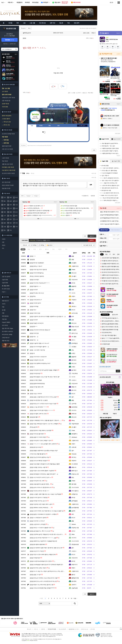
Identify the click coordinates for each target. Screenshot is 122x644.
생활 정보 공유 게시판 (7, 164)
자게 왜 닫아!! (35, 303)
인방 (53, 249)
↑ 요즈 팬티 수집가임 (37, 350)
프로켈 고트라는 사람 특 (38, 467)
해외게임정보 (5, 316)
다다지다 (74, 410)
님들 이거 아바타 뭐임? (38, 437)
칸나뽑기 (74, 276)
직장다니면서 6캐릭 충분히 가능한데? (42, 471)
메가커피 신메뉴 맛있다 (38, 568)
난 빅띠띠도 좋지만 (37, 276)
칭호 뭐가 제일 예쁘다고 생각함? (41, 430)
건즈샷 (73, 531)
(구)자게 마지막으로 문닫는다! (40, 330)
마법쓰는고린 (75, 474)
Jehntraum (74, 437)
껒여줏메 (74, 581)
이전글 (36, 196)
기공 (16, 205)
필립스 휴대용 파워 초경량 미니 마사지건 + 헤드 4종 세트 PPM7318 (110, 212)
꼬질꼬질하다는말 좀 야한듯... (40, 484)
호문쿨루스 (75, 434)
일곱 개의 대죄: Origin (7, 328)
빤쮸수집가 (75, 471)
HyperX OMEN (6, 322)
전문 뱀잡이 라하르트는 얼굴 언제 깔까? (43, 474)
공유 (69, 93)
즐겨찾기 (50, 245)
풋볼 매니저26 (6, 341)
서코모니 (74, 380)
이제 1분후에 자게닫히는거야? (40, 363)
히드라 (73, 310)
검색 (16, 49)
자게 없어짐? (35, 373)
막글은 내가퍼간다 (37, 323)
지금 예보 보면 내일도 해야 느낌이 (41, 504)
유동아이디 (75, 565)
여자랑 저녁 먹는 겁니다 (38, 501)
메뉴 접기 (82, 126)
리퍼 (16, 223)
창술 (5, 208)
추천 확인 (91, 93)
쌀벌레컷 (74, 286)
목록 (87, 38)
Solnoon (74, 524)
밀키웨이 (74, 370)
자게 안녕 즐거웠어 (37, 434)
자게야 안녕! (35, 313)
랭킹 (50, 126)
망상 (73, 477)
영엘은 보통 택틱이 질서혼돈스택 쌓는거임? (44, 451)
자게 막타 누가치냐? (37, 521)
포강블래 (74, 263)
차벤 (3, 307)
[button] (38, 219)
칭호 (59, 126)
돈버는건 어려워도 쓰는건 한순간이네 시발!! (44, 578)
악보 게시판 (5, 161)
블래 (11, 212)
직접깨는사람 (75, 528)
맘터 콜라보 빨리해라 (38, 544)
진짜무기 (74, 585)
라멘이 (73, 296)
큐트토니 (74, 306)
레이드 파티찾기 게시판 (8, 185)
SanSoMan (74, 407)
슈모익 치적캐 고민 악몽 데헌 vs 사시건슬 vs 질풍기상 (47, 511)
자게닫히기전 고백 (37, 360)
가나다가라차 (75, 487)
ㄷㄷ (33, 256)
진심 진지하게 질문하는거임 (39, 457)
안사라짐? (34, 280)
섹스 (33, 337)
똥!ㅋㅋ (34, 327)
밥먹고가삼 (75, 333)
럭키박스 (74, 457)
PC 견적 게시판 (6, 289)
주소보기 (23, 28)
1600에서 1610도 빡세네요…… (40, 508)
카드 (3, 248)
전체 (23, 249)
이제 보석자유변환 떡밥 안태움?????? (42, 588)
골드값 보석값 (35, 447)
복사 (29, 28)
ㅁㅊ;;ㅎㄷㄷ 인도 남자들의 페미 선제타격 (43, 444)
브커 (16, 208)
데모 (11, 223)
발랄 (73, 256)
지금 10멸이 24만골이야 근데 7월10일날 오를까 (45, 464)
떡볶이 (73, 568)
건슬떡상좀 (75, 588)
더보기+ (56, 202)
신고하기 (79, 93)
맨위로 (93, 196)
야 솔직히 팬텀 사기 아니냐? (39, 343)
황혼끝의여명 (75, 578)
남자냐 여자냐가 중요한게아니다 (41, 487)
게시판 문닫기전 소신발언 (39, 400)
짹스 (33, 296)
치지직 (4, 304)
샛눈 (73, 350)
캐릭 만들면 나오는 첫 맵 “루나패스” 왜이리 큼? (45, 377)
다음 (75, 598)
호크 (16, 212)
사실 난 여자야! (36, 394)
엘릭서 (47, 249)
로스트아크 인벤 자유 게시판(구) (88, 28)
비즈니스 (36, 629)
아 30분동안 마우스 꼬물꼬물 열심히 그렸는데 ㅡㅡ (46, 420)
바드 (16, 216)
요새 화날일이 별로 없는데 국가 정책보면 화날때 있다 (46, 565)
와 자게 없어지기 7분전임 (39, 498)
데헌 (5, 212)
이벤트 (60, 249)
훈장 (73, 303)
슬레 (11, 201)
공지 (40, 249)
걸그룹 (4, 310)
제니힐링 (74, 337)
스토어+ (118, 54)
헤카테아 (74, 360)
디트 (5, 197)
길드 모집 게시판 (6, 182)
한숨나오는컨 (75, 327)
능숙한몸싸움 (75, 508)
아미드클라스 (75, 491)
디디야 (73, 293)
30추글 (42, 245)
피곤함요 (74, 347)
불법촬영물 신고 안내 (74, 629)
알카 (11, 219)
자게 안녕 (34, 333)
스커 (11, 208)
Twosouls (74, 454)
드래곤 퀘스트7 (6, 338)
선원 (3, 242)
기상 (16, 227)
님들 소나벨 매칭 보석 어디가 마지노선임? (43, 397)
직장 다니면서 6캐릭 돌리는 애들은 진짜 (43, 554)
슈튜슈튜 (74, 447)
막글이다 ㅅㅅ (35, 286)
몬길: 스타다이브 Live (112, 39)
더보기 (52, 120)
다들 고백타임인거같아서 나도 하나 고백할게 (44, 424)
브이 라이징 (5, 325)
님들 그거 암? (35, 575)
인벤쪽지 (44, 120)
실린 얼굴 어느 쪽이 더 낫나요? (40, 531)
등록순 (28, 173)
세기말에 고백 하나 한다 (38, 414)
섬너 (5, 219)
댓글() (91, 38)
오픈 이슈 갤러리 (6, 277)
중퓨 (73, 290)
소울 (5, 227)
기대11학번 (75, 373)
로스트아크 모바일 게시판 (8, 134)
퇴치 (73, 514)
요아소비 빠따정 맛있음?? (39, 461)
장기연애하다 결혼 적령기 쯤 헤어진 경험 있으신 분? (46, 548)
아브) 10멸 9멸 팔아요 (38, 454)
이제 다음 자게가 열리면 (38, 270)
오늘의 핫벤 (5, 280)
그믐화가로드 (75, 266)
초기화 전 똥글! (36, 380)
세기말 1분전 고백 (37, 387)
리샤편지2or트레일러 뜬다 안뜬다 (41, 561)
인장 (32, 126)
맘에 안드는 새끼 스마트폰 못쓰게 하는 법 (43, 581)
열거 (73, 397)
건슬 (11, 216)
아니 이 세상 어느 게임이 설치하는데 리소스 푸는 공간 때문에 (49, 571)
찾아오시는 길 (84, 629)
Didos (73, 534)
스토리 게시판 (5, 158)
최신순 (33, 173)
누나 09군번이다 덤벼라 (38, 518)
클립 (73, 400)
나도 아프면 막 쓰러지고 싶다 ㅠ (41, 477)
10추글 (35, 245)
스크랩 (73, 93)
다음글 (28, 196)
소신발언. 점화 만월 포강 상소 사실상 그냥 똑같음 (45, 494)
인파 (11, 205)
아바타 (4, 239)
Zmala (73, 430)
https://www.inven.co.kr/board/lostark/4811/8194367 (40, 145)
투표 (35, 249)
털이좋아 (34, 417)
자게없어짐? (35, 558)
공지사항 (92, 629)
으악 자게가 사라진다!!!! (38, 357)
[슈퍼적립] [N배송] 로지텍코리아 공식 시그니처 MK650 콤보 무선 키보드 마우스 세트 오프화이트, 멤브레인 (110, 218)
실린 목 (34, 427)
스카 (5, 216)
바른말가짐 (75, 494)
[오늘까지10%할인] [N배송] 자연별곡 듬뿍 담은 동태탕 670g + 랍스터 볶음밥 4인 (110, 215)
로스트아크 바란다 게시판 (8, 173)
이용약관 (43, 629)
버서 (16, 197)
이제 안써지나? (36, 300)
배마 (5, 205)
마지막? (34, 290)
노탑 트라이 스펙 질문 (38, 524)
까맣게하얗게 (75, 424)
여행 (3, 313)
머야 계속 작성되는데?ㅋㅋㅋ (40, 283)
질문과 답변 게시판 (7, 146)
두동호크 (74, 300)
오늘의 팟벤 (5, 283)
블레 (5, 223)
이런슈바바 (75, 280)
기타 (66, 249)
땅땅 (73, 260)
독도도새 (74, 273)
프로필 (41, 126)
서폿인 (73, 353)
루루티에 (74, 414)
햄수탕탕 (74, 484)
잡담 (29, 249)
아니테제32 (75, 464)
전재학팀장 (75, 343)
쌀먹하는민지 (26, 33)
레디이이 (74, 390)
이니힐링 (48, 120)
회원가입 (5, 44)
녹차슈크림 (75, 313)
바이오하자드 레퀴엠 (7, 335)
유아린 (73, 283)
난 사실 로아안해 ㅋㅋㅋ (38, 407)
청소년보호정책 (62, 629)
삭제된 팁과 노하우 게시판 (8, 98)
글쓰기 (92, 236)
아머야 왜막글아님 (37, 273)
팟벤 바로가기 (5, 301)
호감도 (4, 245)
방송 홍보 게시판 (6, 188)
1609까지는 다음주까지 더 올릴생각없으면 (43, 541)
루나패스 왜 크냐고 (37, 293)
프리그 (73, 340)
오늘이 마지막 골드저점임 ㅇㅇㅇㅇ (41, 410)
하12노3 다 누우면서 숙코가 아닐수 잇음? (43, 404)
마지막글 (34, 306)
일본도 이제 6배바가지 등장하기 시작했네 (43, 514)
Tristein (73, 270)
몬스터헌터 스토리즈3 (7, 331)
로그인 (111, 2)
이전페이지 (85, 196)
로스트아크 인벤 (11, 29)
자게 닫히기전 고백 (37, 481)
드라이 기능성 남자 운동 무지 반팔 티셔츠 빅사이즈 (110, 224)
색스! (33, 310)
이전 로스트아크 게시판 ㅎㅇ (40, 491)
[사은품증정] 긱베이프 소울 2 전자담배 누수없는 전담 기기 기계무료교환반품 (110, 221)
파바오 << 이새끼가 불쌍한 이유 (40, 528)
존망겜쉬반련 (75, 544)
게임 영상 (4, 319)
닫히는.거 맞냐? (36, 266)
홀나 (5, 201)
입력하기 (92, 240)
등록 (91, 185)
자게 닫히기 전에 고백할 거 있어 (41, 441)
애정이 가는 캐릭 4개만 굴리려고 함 (41, 585)
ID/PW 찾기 (13, 44)
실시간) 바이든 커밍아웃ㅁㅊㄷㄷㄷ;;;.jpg (43, 538)
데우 (73, 316)
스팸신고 (84, 93)
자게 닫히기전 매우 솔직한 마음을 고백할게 (44, 370)
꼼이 (73, 548)
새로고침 (94, 173)
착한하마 (74, 461)
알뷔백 (73, 511)
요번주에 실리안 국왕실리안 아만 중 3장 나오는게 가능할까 (48, 534)
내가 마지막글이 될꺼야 (38, 347)
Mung (73, 420)
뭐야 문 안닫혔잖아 (37, 263)
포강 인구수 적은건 (37, 551)
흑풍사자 (74, 387)
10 (71, 598)
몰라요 (73, 575)
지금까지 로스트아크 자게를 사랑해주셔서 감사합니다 (47, 316)
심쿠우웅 (74, 404)
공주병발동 (75, 501)
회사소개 (29, 629)
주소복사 (23, 145)
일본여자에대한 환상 (37, 384)
